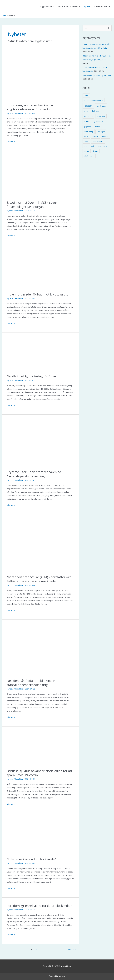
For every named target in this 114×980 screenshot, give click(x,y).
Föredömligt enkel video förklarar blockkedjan (40, 906)
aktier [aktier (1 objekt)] (86, 95)
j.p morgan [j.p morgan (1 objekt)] (101, 131)
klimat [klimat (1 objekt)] (86, 136)
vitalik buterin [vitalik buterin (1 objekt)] (89, 155)
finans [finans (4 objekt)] (87, 121)
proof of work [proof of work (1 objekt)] (89, 146)
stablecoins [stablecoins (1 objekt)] (103, 146)
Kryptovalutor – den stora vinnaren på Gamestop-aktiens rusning (34, 474)
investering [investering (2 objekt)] (88, 131)
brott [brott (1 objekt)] (86, 111)
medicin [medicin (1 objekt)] (95, 136)
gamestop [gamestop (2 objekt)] (99, 121)
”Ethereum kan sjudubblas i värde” (32, 859)
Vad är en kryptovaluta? (68, 6)
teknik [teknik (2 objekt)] (96, 151)
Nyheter (87, 6)
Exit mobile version (57, 976)
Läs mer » (11, 142)
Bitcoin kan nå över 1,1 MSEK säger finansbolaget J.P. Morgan (32, 205)
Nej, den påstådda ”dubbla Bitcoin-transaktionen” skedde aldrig (32, 683)
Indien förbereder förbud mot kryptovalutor (39, 294)
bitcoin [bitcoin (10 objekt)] (88, 105)
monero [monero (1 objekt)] (105, 136)
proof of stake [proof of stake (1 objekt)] (98, 141)
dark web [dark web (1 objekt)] (95, 111)
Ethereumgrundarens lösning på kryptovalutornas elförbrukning (30, 107)
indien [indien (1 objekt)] (98, 126)
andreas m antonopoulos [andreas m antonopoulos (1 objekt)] (93, 100)
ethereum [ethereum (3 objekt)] (88, 116)
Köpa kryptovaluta (102, 6)
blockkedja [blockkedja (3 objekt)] (101, 105)
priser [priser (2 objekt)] (86, 141)
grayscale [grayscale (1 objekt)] (88, 126)
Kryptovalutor (46, 6)
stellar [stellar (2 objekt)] (87, 151)
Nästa (72, 950)
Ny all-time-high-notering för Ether (32, 376)
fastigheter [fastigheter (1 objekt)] (101, 116)
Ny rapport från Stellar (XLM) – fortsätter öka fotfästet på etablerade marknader (40, 579)
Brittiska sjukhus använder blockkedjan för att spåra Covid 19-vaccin (40, 773)
